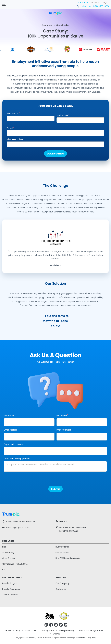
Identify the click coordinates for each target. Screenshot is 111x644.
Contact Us (82, 2)
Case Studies (8, 558)
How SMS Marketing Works (68, 558)
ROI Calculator (62, 547)
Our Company (62, 583)
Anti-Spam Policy (67, 631)
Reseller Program (10, 583)
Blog (4, 547)
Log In (105, 2)
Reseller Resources (11, 589)
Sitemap (57, 634)
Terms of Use (31, 631)
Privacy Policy (48, 631)
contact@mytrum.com (18, 527)
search (78, 6)
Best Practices (62, 553)
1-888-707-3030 (101, 6)
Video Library (8, 553)
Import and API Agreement (91, 631)
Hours (94, 2)
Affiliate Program (10, 595)
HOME (8, 631)
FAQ (4, 570)
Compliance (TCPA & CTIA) (15, 564)
